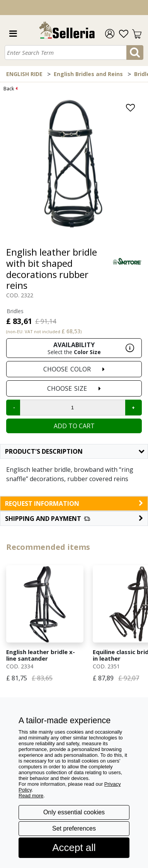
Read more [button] (31, 796)
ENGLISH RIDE (24, 74)
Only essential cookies (74, 812)
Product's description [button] (75, 451)
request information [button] (74, 504)
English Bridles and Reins (88, 74)
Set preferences (74, 828)
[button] (74, 519)
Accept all (74, 848)
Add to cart (74, 426)
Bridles (15, 311)
